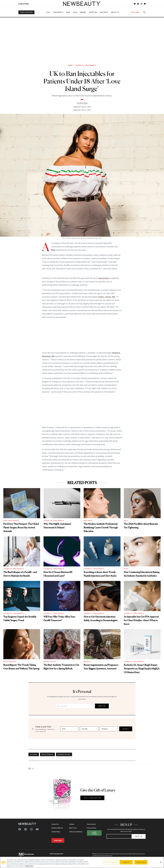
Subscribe (24, 4)
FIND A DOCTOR (26, 12)
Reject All (126, 862)
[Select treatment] (109, 729)
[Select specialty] (89, 729)
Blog (126, 569)
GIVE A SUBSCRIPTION (92, 798)
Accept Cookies (141, 862)
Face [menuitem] (48, 12)
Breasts (88, 662)
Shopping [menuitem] (93, 12)
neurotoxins (104, 278)
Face (126, 520)
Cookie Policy (56, 832)
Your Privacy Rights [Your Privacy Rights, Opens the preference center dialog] (111, 862)
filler (53, 250)
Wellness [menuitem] (104, 12)
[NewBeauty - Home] (82, 4)
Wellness (88, 520)
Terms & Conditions (76, 832)
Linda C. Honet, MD (106, 297)
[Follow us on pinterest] (138, 4)
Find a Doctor (91, 824)
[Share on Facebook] (29, 769)
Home (70, 65)
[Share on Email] (33, 769)
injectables (47, 754)
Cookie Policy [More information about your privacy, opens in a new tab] (29, 866)
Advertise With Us (57, 828)
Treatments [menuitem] (58, 12)
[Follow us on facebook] (135, 4)
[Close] (161, 862)
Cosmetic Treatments (86, 65)
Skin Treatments (11, 520)
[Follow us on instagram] (141, 4)
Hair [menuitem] (75, 12)
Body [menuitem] (68, 12)
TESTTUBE (135, 12)
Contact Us (55, 824)
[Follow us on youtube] (145, 4)
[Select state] (69, 729)
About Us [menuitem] (115, 12)
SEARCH (126, 729)
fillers (34, 754)
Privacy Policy (92, 828)
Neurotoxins (50, 662)
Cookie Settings (94, 833)
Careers (72, 824)
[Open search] (144, 12)
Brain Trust (73, 828)
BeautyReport (10, 662)
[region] (82, 862)
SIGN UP (102, 706)
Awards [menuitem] (83, 12)
